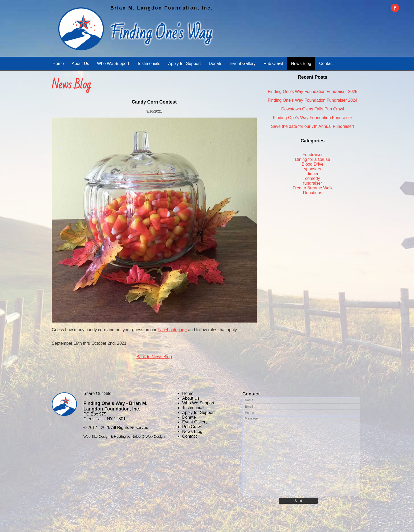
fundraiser (312, 183)
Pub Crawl (192, 427)
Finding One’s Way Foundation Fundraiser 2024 (313, 100)
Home (188, 393)
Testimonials (194, 408)
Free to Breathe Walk (313, 188)
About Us (191, 398)
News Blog (192, 431)
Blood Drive (313, 164)
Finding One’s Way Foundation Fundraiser (313, 118)
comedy (313, 178)
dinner (313, 174)
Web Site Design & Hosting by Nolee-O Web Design (124, 437)
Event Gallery (195, 422)
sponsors (312, 169)
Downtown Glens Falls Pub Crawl (312, 109)
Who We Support (198, 403)
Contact (189, 436)
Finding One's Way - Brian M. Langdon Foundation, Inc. (115, 406)
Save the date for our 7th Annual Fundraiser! (312, 126)
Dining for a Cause (313, 159)
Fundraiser (313, 155)
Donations (313, 193)
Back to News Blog (154, 357)
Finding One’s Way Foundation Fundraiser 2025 (313, 92)
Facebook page (172, 330)
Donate (189, 417)
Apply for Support (199, 412)
